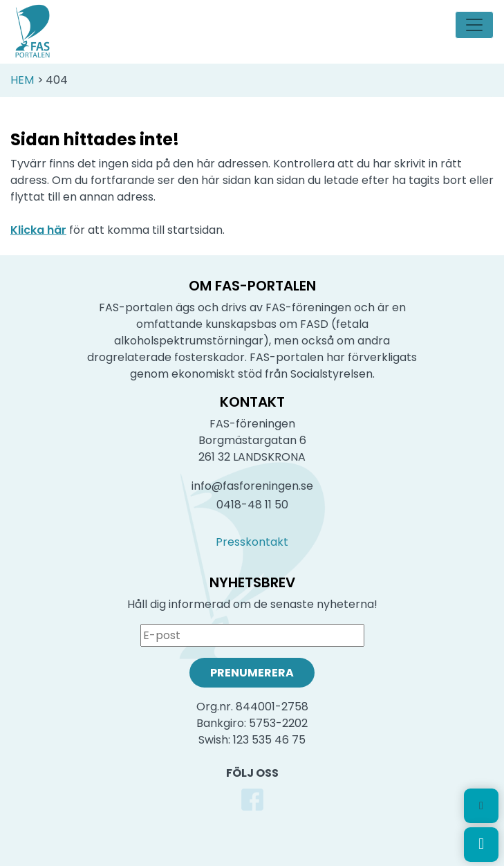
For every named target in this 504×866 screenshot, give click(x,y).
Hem (22, 80)
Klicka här (38, 230)
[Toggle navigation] (474, 25)
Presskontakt (252, 542)
